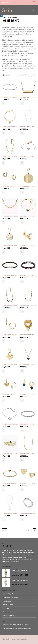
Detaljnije (24, 561)
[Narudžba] (23, 75)
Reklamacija (7, 612)
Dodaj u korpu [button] (3, 103)
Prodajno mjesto (8, 594)
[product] (10, 87)
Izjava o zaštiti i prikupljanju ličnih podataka (17, 628)
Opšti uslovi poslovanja (10, 597)
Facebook (1, 16)
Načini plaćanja (8, 605)
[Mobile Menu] (34, 10)
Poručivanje (7, 601)
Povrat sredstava (9, 616)
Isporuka (6, 608)
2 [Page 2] (31, 530)
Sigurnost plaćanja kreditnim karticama (16, 625)
